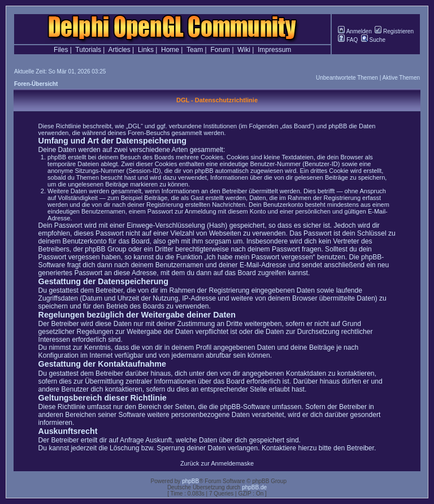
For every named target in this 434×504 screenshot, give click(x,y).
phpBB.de (254, 487)
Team (195, 50)
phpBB (190, 481)
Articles (119, 50)
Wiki (244, 50)
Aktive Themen (401, 78)
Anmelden (355, 31)
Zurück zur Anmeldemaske (217, 463)
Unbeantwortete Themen (347, 78)
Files (61, 50)
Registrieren (394, 31)
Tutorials (88, 50)
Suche (373, 40)
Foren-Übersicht (36, 84)
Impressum (274, 50)
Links (146, 50)
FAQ (348, 40)
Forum (220, 50)
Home (170, 50)
